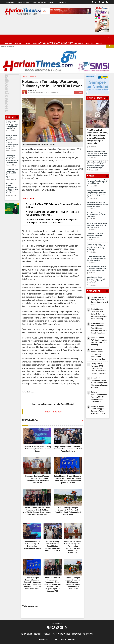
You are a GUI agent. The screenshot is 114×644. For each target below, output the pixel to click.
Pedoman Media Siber (39, 2)
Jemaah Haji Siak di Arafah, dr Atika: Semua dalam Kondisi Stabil (99, 301)
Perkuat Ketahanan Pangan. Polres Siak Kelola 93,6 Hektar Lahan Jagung (12, 173)
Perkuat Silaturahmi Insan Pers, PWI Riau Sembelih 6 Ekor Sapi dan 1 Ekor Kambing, (97, 258)
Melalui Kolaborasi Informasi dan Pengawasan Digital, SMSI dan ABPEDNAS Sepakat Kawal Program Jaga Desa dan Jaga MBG (52, 584)
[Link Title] (49, 627)
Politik (46, 44)
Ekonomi (36, 44)
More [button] (18, 49)
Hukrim (55, 44)
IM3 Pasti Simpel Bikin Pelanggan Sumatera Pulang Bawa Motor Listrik (98, 410)
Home (9, 44)
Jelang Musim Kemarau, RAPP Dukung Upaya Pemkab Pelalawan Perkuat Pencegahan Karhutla (99, 369)
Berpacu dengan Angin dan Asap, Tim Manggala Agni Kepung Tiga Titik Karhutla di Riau (12, 125)
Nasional (19, 44)
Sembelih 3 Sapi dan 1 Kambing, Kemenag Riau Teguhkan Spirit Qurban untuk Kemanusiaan (97, 269)
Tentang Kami (10, 2)
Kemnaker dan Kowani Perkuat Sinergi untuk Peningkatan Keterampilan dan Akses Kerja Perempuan (51, 221)
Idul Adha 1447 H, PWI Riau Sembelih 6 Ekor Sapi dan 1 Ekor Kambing (99, 341)
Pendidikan (66, 44)
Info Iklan (26, 2)
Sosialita (90, 44)
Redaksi (19, 2)
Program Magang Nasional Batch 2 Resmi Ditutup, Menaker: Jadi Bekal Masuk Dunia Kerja (52, 213)
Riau (28, 44)
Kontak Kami (62, 2)
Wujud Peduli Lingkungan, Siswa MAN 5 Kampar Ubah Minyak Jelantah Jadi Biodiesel (99, 383)
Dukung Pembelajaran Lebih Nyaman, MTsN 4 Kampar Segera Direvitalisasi (99, 397)
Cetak (79, 93)
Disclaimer (52, 2)
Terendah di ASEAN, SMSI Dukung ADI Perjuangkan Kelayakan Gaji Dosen (53, 206)
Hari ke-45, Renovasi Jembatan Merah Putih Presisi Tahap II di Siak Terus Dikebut (97, 225)
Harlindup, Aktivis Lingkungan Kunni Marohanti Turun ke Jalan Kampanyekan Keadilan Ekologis (97, 153)
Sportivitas (78, 44)
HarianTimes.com (53, 412)
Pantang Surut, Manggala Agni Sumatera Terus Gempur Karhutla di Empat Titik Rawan (12, 159)
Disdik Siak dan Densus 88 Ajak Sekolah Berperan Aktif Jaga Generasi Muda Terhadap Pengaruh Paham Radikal (99, 314)
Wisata (99, 44)
